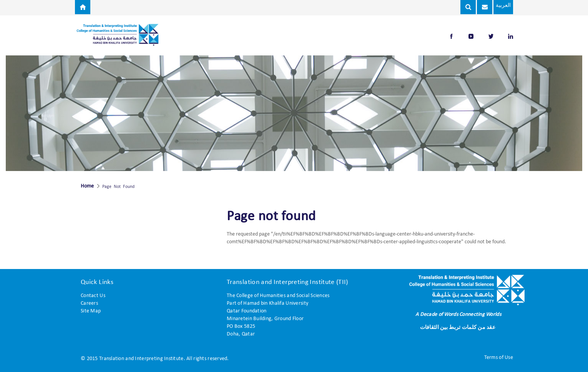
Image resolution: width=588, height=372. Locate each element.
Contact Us (93, 296)
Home (87, 186)
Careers (89, 303)
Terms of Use (499, 358)
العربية (500, 6)
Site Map (91, 311)
